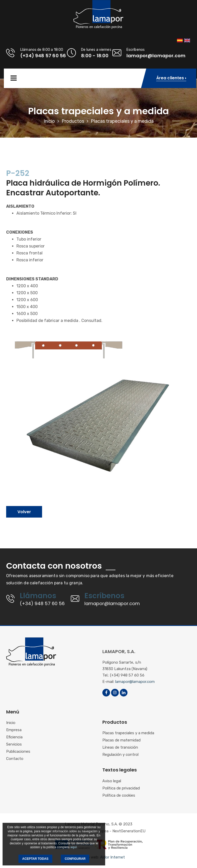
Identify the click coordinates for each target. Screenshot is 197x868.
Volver (24, 512)
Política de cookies (119, 796)
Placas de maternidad (121, 740)
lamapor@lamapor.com (135, 682)
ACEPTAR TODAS (35, 859)
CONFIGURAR (75, 859)
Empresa (14, 730)
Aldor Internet (112, 857)
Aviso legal (112, 781)
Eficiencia (14, 737)
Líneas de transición (120, 748)
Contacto (15, 759)
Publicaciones (18, 752)
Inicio (49, 121)
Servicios (14, 745)
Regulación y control (120, 755)
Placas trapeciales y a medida (128, 733)
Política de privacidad (121, 788)
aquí (73, 847)
